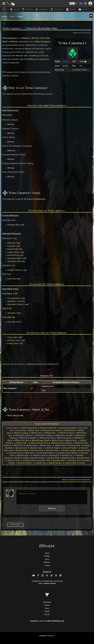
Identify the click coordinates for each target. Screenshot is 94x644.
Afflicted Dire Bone (66, 433)
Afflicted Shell (60, 445)
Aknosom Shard (16, 453)
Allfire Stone (29, 453)
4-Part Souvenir (12, 428)
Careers (47, 605)
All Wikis (47, 556)
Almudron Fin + (68, 455)
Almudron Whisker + (25, 463)
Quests (28, 49)
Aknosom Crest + (37, 448)
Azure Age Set (9, 317)
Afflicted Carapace (21, 433)
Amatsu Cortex (71, 463)
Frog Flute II (12, 246)
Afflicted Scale (31, 445)
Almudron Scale (68, 458)
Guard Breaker (13, 249)
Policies (47, 614)
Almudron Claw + (23, 455)
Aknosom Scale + (53, 450)
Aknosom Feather (53, 448)
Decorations (33, 333)
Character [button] (41, 9)
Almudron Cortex (39, 455)
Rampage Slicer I (14, 225)
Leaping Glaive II (14, 252)
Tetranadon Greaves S (16, 304)
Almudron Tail (74, 460)
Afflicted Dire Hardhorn (28, 438)
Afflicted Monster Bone (39, 443)
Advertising (47, 602)
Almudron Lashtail (21, 458)
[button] (73, 4)
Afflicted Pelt (18, 445)
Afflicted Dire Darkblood (24, 435)
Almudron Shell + (60, 460)
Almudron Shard (29, 460)
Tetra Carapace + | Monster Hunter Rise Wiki (30, 28)
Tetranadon (7, 115)
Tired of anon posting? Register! (76, 480)
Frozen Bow (12, 279)
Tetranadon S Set (10, 294)
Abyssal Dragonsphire (68, 428)
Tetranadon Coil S (14, 301)
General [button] (27, 9)
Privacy (47, 611)
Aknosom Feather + (71, 448)
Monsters (32, 105)
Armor (33, 284)
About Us (47, 562)
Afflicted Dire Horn (47, 438)
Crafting (31, 59)
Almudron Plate (53, 458)
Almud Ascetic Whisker (46, 453)
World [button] (70, 9)
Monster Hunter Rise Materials (47, 424)
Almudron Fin (54, 455)
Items (12, 17)
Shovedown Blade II (15, 258)
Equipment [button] (56, 9)
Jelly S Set (7, 308)
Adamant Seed (33, 430)
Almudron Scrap (14, 460)
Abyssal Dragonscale (29, 428)
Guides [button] (83, 9)
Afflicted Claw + (50, 433)
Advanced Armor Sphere (52, 430)
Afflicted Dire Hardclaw (64, 435)
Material (25, 38)
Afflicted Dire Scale (64, 438)
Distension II (12, 243)
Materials (20, 17)
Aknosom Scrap (69, 450)
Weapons (33, 211)
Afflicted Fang (57, 440)
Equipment (4, 17)
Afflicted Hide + (22, 443)
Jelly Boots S (12, 313)
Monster (20, 56)
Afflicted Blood (69, 430)
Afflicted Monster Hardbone (62, 443)
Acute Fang (20, 430)
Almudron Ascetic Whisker (68, 453)
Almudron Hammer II (15, 270)
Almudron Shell (44, 460)
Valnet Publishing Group (55, 621)
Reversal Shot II (14, 255)
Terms (47, 608)
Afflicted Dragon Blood (40, 440)
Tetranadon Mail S (14, 298)
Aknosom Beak (74, 445)
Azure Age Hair (13, 322)
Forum (47, 559)
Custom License (50, 583)
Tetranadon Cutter (14, 261)
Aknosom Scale (37, 450)
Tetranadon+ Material (80, 70)
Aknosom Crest (21, 448)
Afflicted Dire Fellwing (44, 435)
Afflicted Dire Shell (22, 440)
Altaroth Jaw (41, 463)
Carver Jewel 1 (13, 337)
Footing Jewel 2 (13, 343)
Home (47, 553)
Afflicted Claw (36, 433)
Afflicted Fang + (71, 440)
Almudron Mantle (38, 458)
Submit (52, 508)
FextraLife (34, 621)
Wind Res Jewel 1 (14, 340)
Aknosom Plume (22, 450)
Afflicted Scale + (46, 445)
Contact (47, 565)
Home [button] (14, 9)
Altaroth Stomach (55, 463)
